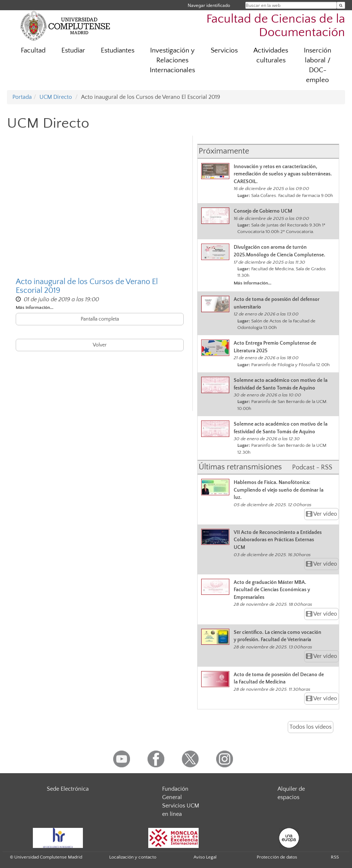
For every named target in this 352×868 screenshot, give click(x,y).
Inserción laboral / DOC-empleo (317, 65)
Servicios (224, 51)
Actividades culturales (271, 55)
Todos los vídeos (311, 727)
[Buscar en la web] (341, 5)
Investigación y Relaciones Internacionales (172, 60)
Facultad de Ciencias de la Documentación (276, 26)
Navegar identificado (209, 5)
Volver (100, 345)
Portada (22, 97)
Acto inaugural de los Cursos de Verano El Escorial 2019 (87, 286)
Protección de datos (277, 857)
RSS (335, 857)
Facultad (33, 51)
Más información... (35, 307)
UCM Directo (56, 97)
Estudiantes (118, 51)
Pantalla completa (100, 319)
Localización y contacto (133, 857)
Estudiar (73, 51)
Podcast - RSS (312, 468)
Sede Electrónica (68, 789)
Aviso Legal (205, 857)
